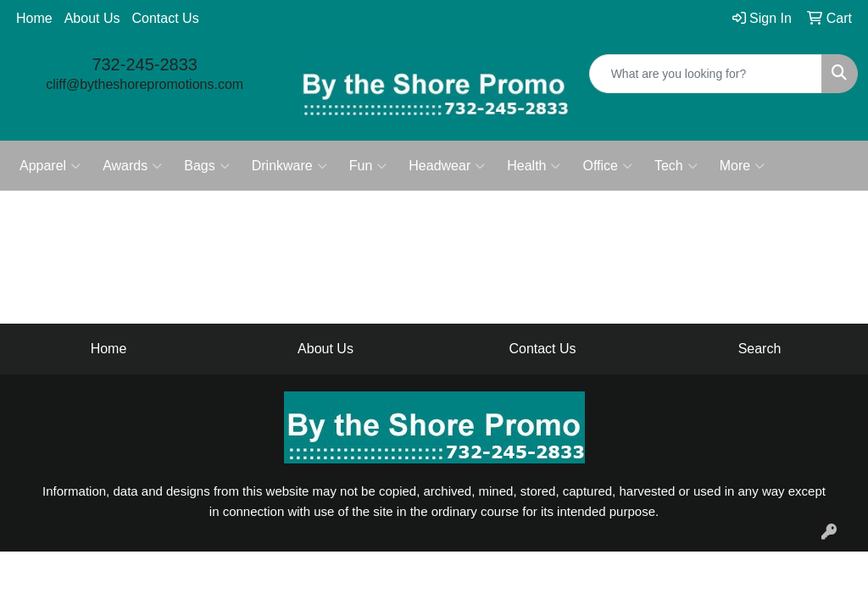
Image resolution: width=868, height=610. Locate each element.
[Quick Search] (706, 74)
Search (760, 349)
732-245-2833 (145, 64)
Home (34, 18)
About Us (92, 18)
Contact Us (166, 18)
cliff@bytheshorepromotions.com (145, 84)
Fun (368, 166)
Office (607, 166)
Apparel (50, 166)
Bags (206, 166)
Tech (676, 166)
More (742, 166)
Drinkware (289, 166)
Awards (132, 166)
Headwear (447, 166)
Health (534, 166)
